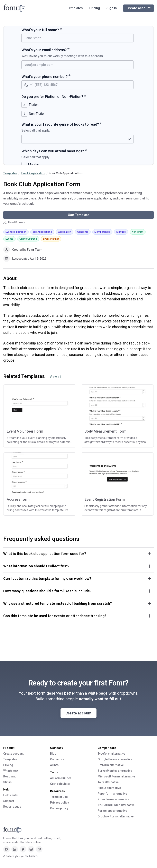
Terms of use (59, 797)
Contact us (57, 759)
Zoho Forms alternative (113, 799)
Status (7, 782)
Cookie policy (59, 808)
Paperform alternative (112, 794)
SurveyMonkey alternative (115, 771)
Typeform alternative (112, 754)
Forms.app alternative (112, 811)
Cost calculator (60, 784)
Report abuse (12, 807)
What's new (11, 771)
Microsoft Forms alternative (117, 776)
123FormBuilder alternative (116, 805)
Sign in (112, 8)
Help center (11, 795)
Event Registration (33, 173)
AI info (54, 765)
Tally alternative (108, 782)
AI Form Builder (61, 778)
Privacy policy (59, 803)
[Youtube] (39, 849)
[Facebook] (23, 849)
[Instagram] (31, 849)
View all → (57, 377)
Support (9, 801)
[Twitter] (7, 849)
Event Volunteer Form (25, 431)
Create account (138, 8)
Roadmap (10, 776)
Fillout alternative (109, 788)
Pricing (95, 8)
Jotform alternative (111, 765)
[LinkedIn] (15, 849)
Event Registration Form (105, 499)
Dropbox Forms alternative (116, 816)
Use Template (79, 215)
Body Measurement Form (105, 431)
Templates (75, 8)
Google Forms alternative (115, 759)
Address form (18, 499)
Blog (53, 754)
